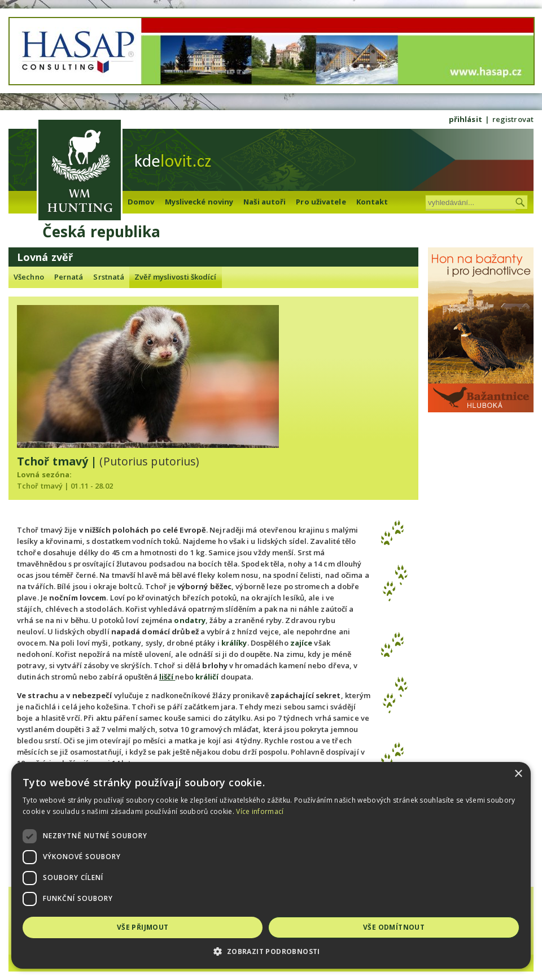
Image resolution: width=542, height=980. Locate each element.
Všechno (29, 277)
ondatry (190, 620)
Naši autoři (265, 202)
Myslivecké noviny (199, 202)
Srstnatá (109, 277)
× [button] (518, 774)
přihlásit (465, 119)
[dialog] (271, 865)
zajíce (301, 643)
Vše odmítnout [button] (394, 927)
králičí (207, 677)
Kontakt (372, 202)
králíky (234, 643)
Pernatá (69, 277)
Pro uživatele (321, 202)
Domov (141, 202)
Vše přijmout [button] (143, 927)
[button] (271, 951)
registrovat (513, 119)
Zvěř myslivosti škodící (175, 277)
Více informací (260, 811)
